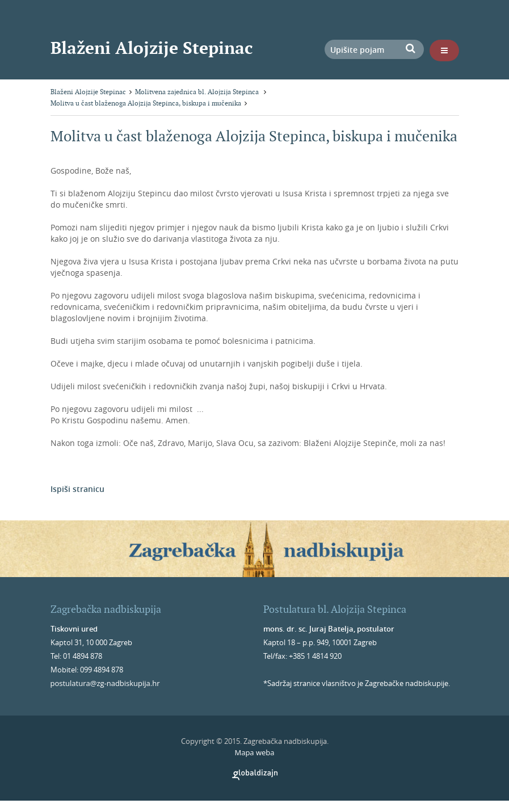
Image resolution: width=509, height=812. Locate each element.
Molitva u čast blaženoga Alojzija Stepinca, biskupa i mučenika (146, 103)
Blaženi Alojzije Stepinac (152, 48)
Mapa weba (254, 752)
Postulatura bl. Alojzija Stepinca (335, 609)
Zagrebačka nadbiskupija (106, 609)
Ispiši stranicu (77, 489)
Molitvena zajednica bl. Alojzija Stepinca (198, 92)
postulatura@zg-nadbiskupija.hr (105, 683)
